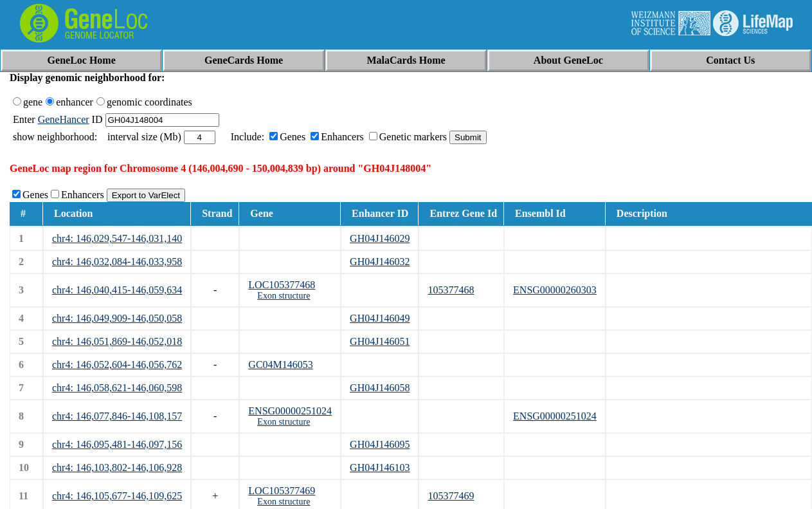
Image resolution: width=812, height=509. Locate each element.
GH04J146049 (380, 318)
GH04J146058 (380, 388)
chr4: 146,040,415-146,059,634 (117, 290)
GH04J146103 (380, 467)
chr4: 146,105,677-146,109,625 (117, 496)
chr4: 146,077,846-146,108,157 (117, 416)
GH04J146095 (380, 444)
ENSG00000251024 (290, 411)
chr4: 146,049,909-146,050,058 (117, 318)
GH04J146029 (380, 238)
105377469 (451, 496)
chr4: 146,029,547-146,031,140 (117, 238)
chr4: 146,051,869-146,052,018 (117, 341)
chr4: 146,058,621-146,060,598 (117, 388)
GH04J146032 (380, 262)
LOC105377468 (282, 285)
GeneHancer (64, 119)
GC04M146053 (280, 365)
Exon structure (284, 296)
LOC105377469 (282, 491)
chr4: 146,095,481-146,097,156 (117, 444)
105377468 (451, 290)
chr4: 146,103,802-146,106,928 (117, 467)
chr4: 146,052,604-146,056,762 (117, 365)
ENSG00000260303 (555, 290)
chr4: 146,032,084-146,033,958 (117, 262)
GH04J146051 (380, 341)
